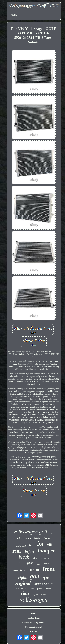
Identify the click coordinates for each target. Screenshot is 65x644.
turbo (34, 569)
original (23, 583)
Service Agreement (34, 627)
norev (46, 564)
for (40, 544)
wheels (44, 558)
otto (37, 538)
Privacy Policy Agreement (34, 622)
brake (47, 538)
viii (49, 545)
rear (17, 551)
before (30, 552)
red (52, 533)
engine (35, 595)
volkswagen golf (30, 532)
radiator (21, 588)
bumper (46, 551)
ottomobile (43, 584)
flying (40, 589)
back (28, 538)
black (24, 557)
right (22, 577)
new (32, 589)
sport (46, 578)
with (35, 558)
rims (25, 593)
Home (34, 613)
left (31, 545)
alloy (20, 538)
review (44, 594)
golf (35, 576)
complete (19, 570)
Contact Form (34, 618)
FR (36, 631)
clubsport (26, 563)
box (39, 564)
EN (32, 631)
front (49, 569)
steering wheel (21, 546)
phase (48, 589)
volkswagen (34, 600)
